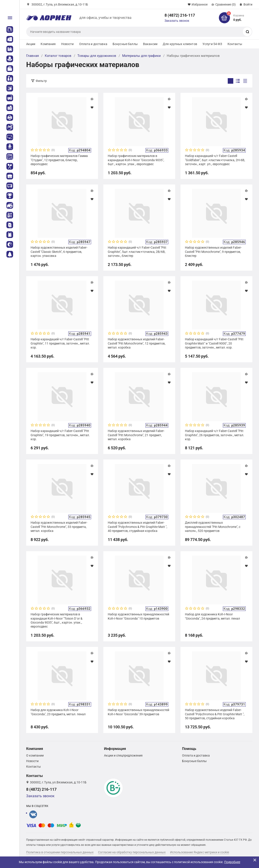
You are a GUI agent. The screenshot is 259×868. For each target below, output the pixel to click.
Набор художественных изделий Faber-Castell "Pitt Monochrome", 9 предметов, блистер (213, 252)
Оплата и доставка (93, 44)
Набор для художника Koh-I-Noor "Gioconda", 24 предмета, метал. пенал (212, 616)
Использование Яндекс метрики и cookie (200, 852)
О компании (35, 755)
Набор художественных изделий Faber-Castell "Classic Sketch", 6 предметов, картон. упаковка (59, 252)
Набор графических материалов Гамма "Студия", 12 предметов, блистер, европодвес (59, 160)
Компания (48, 44)
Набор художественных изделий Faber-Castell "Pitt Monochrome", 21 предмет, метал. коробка (136, 435)
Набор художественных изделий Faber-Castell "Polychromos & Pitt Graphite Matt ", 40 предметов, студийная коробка (137, 527)
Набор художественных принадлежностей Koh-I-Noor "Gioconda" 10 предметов (138, 616)
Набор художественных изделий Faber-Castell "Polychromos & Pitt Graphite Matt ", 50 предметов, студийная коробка (215, 714)
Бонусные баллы (125, 44)
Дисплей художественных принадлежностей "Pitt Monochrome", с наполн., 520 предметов (213, 527)
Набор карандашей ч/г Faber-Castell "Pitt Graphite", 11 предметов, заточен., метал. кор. (60, 343)
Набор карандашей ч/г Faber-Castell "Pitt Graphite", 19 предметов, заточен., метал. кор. (60, 435)
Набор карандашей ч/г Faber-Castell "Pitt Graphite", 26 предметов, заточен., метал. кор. (215, 435)
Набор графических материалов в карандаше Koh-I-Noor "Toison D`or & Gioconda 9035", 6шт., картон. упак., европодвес (57, 620)
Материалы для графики (141, 56)
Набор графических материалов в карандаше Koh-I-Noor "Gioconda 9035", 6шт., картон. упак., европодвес (136, 160)
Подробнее (232, 862)
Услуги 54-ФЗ (212, 44)
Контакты (235, 44)
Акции (31, 44)
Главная (32, 56)
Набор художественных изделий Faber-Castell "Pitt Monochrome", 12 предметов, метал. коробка (137, 343)
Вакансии (150, 44)
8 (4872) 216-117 (180, 15)
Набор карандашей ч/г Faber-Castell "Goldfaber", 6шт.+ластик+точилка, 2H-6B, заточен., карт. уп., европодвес (215, 160)
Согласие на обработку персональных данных (132, 852)
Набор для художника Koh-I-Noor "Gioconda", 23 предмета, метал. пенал (58, 712)
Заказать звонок (177, 21)
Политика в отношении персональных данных (60, 852)
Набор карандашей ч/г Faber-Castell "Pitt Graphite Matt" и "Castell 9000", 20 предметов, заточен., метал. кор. (214, 343)
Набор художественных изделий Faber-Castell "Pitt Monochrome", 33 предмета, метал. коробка (59, 527)
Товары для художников (97, 56)
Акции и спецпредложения (123, 755)
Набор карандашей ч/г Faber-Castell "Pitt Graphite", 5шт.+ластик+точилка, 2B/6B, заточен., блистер (137, 252)
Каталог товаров (58, 56)
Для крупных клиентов (180, 44)
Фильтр (41, 81)
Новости (68, 44)
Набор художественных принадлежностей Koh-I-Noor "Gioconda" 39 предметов (138, 712)
